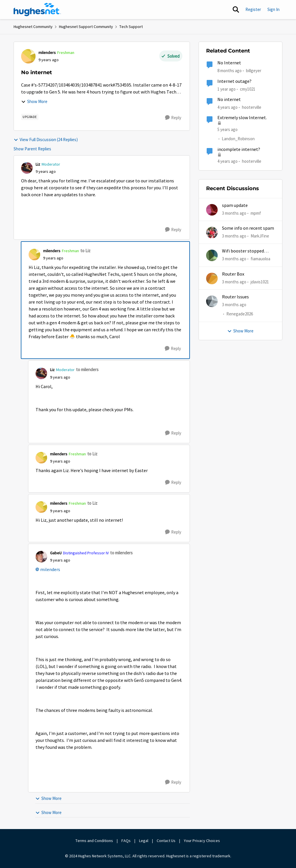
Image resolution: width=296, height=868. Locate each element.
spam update (235, 205)
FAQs (126, 841)
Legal (144, 841)
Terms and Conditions (94, 841)
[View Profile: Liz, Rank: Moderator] (27, 168)
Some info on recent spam (248, 228)
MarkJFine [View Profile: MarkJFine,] (260, 236)
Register (253, 9)
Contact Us (166, 841)
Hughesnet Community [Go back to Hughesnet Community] (33, 27)
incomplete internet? (239, 149)
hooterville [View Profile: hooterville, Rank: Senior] (252, 107)
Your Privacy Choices (202, 841)
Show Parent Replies (32, 149)
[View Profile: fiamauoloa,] (212, 255)
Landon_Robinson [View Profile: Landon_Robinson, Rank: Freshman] (238, 139)
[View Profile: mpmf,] (212, 210)
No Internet (229, 63)
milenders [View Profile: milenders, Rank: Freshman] (47, 53)
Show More (34, 101)
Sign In (273, 9)
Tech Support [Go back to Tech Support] (131, 27)
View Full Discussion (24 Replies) (46, 140)
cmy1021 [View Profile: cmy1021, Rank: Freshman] (248, 89)
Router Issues (235, 297)
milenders (50, 570)
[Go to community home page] (37, 10)
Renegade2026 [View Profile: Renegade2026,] (240, 314)
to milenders (87, 370)
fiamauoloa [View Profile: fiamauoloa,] (260, 259)
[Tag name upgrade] (30, 117)
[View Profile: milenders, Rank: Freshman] (28, 56)
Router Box (233, 274)
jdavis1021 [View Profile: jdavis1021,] (260, 281)
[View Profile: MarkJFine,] (212, 233)
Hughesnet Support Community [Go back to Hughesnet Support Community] (86, 27)
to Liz (85, 251)
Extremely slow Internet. (242, 118)
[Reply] (173, 118)
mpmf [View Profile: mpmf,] (256, 213)
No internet (229, 100)
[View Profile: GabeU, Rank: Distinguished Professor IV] (41, 557)
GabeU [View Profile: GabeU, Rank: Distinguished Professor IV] (56, 553)
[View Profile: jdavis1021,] (212, 278)
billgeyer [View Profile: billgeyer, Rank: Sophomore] (254, 71)
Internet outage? (234, 81)
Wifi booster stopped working (243, 251)
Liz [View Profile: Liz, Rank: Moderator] (38, 164)
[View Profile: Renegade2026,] (212, 301)
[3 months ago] (234, 213)
